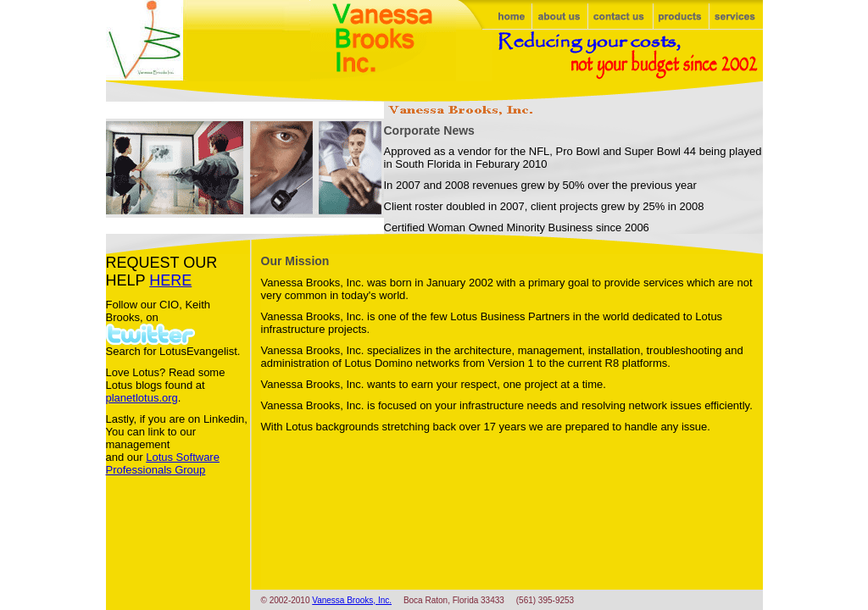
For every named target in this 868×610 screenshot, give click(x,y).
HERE (170, 280)
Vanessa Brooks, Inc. (352, 600)
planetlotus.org (142, 398)
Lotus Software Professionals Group (163, 463)
